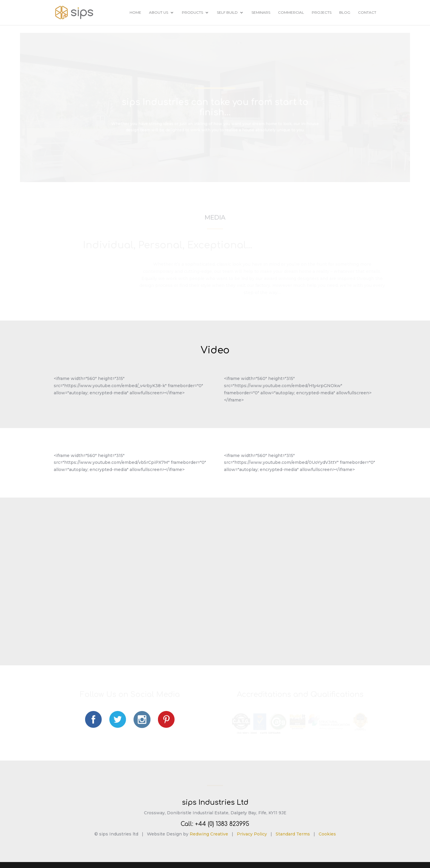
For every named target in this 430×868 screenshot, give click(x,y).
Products (192, 13)
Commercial (291, 13)
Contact (367, 13)
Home (135, 13)
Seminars (261, 13)
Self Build (227, 13)
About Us (159, 13)
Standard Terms (293, 834)
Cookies (327, 834)
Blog (345, 13)
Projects (322, 13)
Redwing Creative (209, 834)
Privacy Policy (252, 834)
